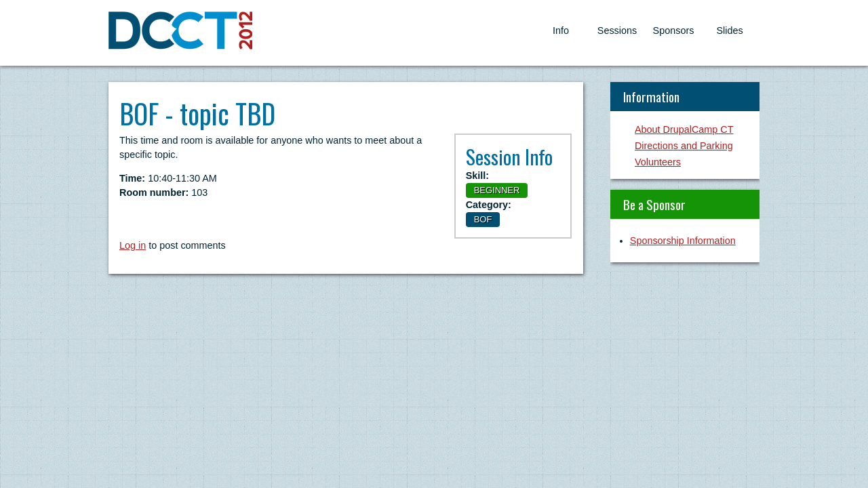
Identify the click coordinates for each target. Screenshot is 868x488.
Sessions (617, 30)
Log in (133, 245)
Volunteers (658, 162)
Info (561, 30)
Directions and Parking (684, 146)
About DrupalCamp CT (684, 129)
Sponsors (674, 30)
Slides (729, 30)
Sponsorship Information (683, 241)
